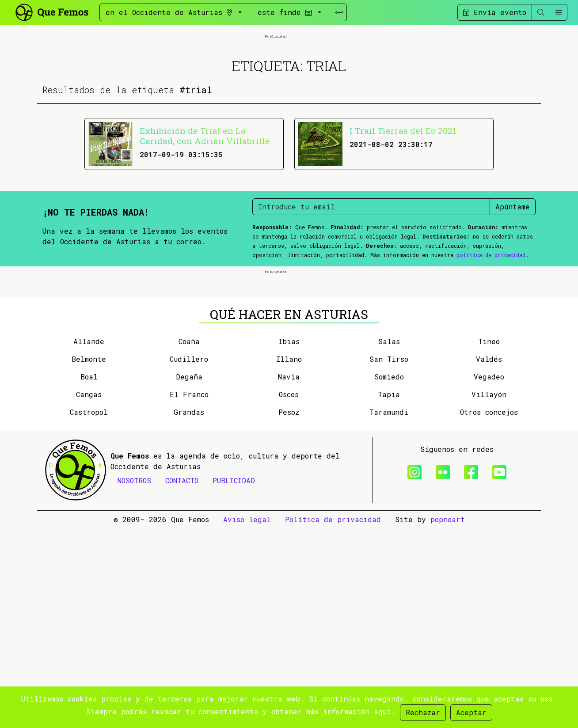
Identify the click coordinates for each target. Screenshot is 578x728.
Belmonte (89, 559)
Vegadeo (489, 576)
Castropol (89, 612)
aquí (382, 711)
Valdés (489, 559)
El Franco (189, 594)
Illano (289, 559)
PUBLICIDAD (234, 680)
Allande (89, 541)
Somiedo (389, 576)
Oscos (289, 594)
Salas (389, 541)
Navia (289, 576)
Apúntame (513, 306)
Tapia (389, 594)
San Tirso (389, 559)
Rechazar (423, 712)
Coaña (189, 541)
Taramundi (389, 612)
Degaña (189, 576)
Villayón (489, 594)
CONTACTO (182, 680)
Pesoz (289, 612)
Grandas (189, 612)
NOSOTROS (134, 680)
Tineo (489, 541)
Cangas (89, 594)
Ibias (289, 541)
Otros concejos (489, 612)
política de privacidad (491, 355)
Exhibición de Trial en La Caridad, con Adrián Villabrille (205, 235)
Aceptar (471, 712)
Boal (89, 576)
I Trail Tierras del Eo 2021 (403, 230)
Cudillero (189, 559)
